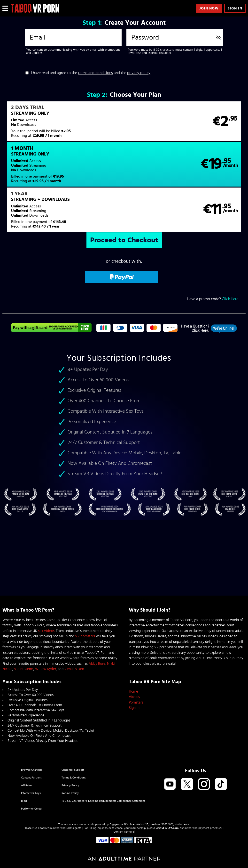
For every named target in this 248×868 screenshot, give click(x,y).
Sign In (235, 8)
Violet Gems (24, 669)
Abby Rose (97, 664)
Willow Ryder (46, 669)
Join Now (209, 8)
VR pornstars (85, 636)
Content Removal (124, 832)
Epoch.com (45, 828)
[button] (63, 124)
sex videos (46, 631)
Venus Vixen (74, 669)
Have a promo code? (213, 261)
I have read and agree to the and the (91, 73)
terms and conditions (95, 73)
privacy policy (139, 73)
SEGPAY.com (170, 828)
